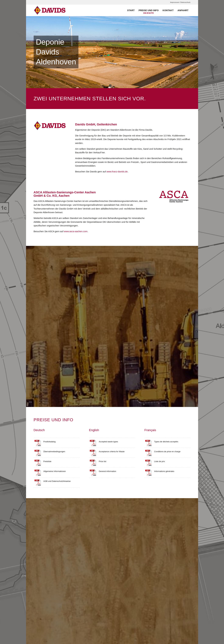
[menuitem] (179, 2)
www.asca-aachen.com (76, 231)
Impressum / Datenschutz (180, 2)
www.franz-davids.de (117, 172)
